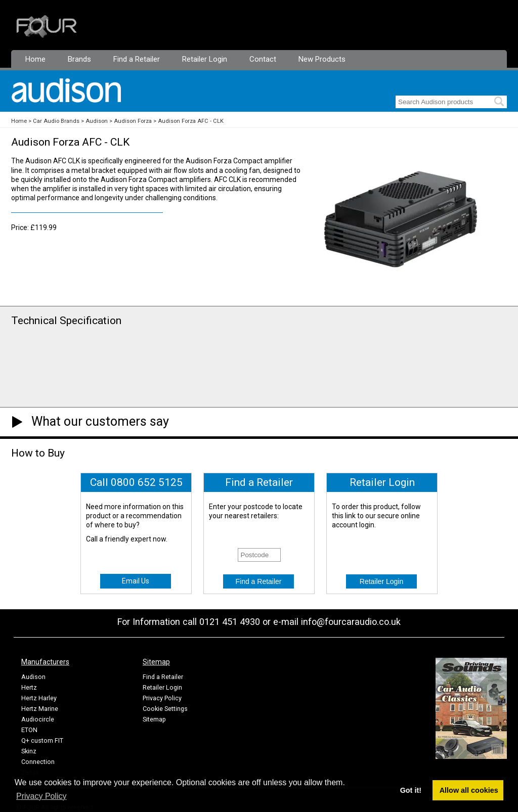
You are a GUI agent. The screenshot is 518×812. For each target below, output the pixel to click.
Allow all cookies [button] (469, 790)
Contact (263, 59)
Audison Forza (133, 121)
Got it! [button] (411, 790)
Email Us (136, 581)
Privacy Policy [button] (41, 796)
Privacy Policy (162, 698)
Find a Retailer (137, 59)
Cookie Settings (165, 709)
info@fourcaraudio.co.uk (351, 622)
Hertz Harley (39, 698)
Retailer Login (205, 59)
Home (35, 59)
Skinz (29, 751)
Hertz (29, 687)
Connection (38, 762)
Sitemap (154, 719)
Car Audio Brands (56, 121)
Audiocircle (38, 719)
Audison (97, 121)
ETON (29, 730)
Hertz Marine (40, 709)
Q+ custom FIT (42, 740)
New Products (322, 59)
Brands (79, 59)
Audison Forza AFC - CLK (191, 121)
